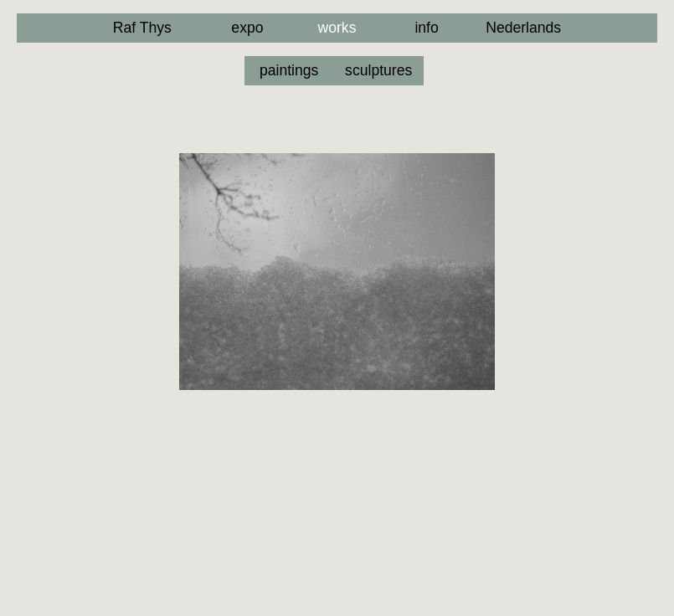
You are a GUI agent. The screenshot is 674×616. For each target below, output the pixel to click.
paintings (289, 70)
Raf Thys (142, 28)
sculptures (378, 70)
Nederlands (523, 28)
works (337, 28)
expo (247, 28)
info (426, 28)
